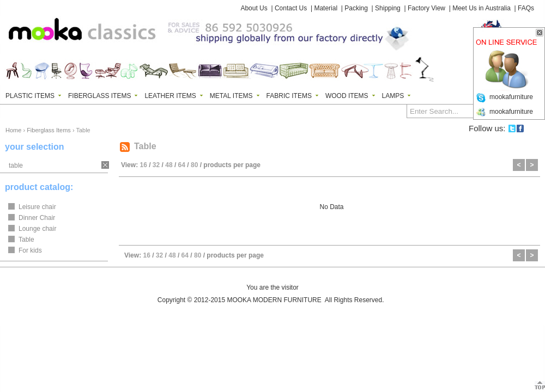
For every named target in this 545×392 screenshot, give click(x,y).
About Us (254, 8)
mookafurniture (511, 97)
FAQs (526, 8)
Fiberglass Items (49, 130)
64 (182, 165)
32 (156, 165)
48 (169, 165)
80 (194, 165)
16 (143, 165)
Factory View (426, 8)
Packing (356, 8)
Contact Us (291, 8)
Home (13, 130)
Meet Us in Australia (482, 8)
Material (326, 8)
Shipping (388, 8)
